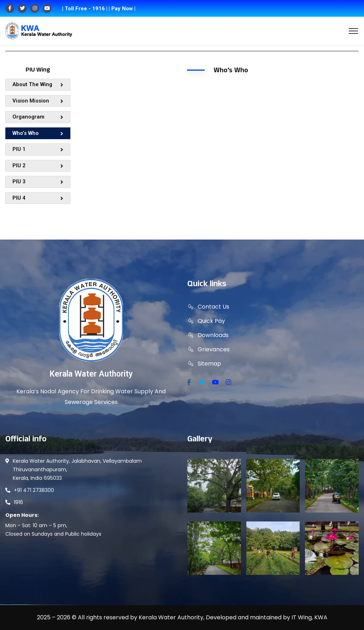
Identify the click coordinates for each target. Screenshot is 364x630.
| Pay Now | (122, 9)
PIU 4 (38, 198)
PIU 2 (38, 166)
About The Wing (38, 84)
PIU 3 (38, 182)
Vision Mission (38, 101)
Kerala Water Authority (91, 374)
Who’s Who (38, 133)
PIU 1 (38, 149)
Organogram (38, 117)
